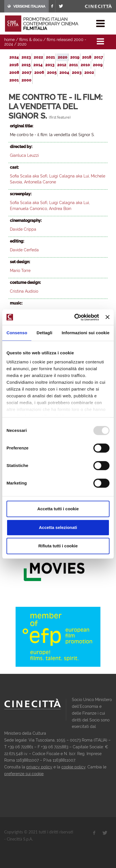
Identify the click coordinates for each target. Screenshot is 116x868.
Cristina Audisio (24, 291)
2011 (73, 65)
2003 (77, 72)
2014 (38, 65)
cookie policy (73, 767)
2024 (14, 57)
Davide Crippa (23, 229)
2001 (14, 80)
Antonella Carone (40, 182)
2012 (62, 65)
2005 (52, 72)
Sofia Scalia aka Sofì (29, 176)
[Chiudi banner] (108, 317)
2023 (26, 57)
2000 (26, 80)
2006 (39, 72)
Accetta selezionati (58, 527)
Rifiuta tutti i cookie (58, 546)
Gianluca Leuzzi (24, 155)
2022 (38, 57)
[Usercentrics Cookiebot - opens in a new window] (75, 317)
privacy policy (39, 767)
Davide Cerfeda (24, 250)
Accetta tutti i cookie (58, 509)
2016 (14, 65)
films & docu (31, 40)
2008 (14, 72)
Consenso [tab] (17, 333)
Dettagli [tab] (44, 333)
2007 (27, 72)
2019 (75, 57)
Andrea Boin (60, 209)
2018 (87, 57)
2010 (85, 65)
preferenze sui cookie (24, 774)
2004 (64, 72)
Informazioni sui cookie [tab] (86, 333)
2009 (98, 65)
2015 (26, 65)
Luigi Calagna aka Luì (69, 176)
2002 (89, 72)
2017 (98, 57)
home (9, 40)
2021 (50, 57)
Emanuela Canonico (28, 209)
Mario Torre (20, 271)
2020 (22, 44)
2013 (50, 65)
